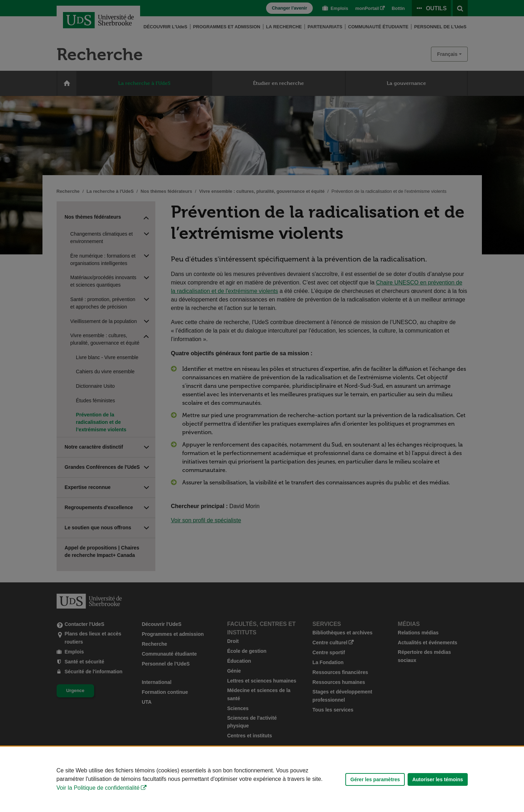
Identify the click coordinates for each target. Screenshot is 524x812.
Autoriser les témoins (437, 779)
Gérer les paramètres (375, 779)
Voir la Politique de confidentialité (98, 788)
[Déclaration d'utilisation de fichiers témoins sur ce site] (262, 779)
